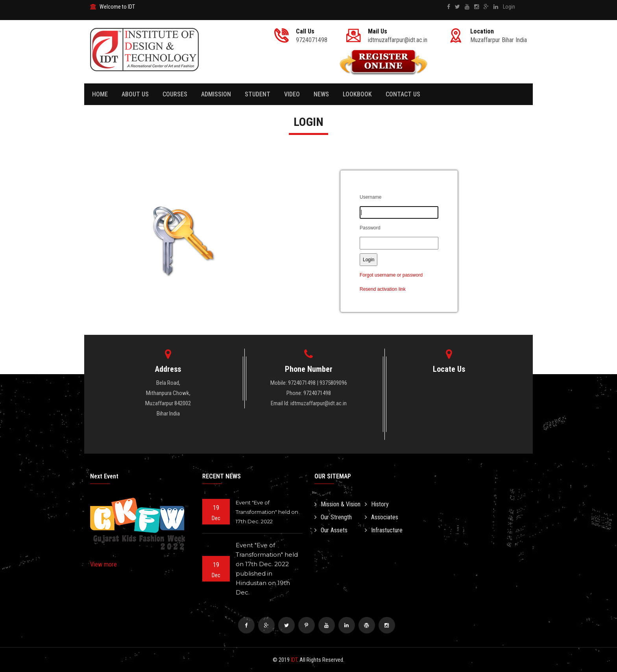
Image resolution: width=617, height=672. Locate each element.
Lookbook (357, 94)
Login (509, 7)
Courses (175, 94)
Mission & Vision (337, 504)
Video (292, 94)
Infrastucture (384, 530)
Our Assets (331, 530)
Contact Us (403, 94)
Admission (216, 94)
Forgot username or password (391, 275)
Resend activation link (383, 289)
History (377, 504)
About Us (135, 94)
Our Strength (333, 517)
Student (258, 94)
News (321, 94)
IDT (294, 660)
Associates (381, 517)
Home (100, 94)
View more (103, 564)
